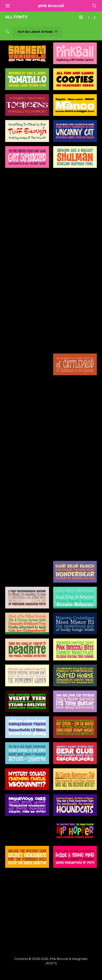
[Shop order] (37, 32)
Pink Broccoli (51, 6)
